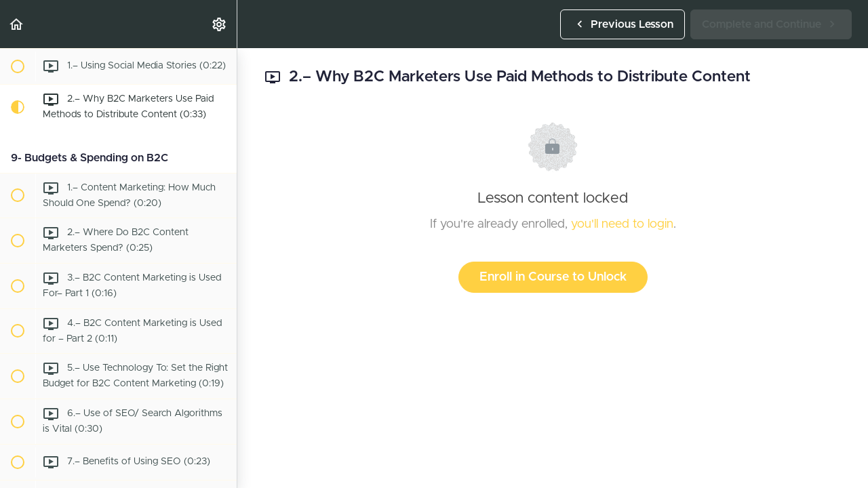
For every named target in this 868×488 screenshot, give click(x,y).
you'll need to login (622, 224)
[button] (17, 24)
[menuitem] (220, 24)
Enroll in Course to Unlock (553, 277)
